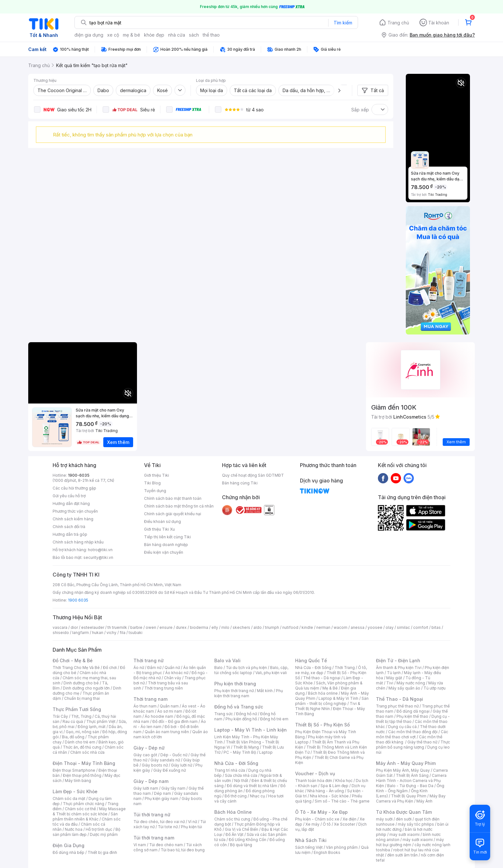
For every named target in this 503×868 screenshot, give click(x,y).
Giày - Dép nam (151, 781)
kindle (307, 627)
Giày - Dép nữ (149, 748)
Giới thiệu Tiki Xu (159, 529)
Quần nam (169, 706)
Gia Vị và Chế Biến (242, 829)
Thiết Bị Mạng (246, 747)
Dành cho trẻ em (80, 742)
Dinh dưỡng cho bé (81, 683)
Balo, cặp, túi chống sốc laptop (251, 670)
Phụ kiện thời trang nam (249, 693)
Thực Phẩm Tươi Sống (77, 709)
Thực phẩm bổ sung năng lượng (413, 745)
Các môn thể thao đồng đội (413, 732)
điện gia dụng (89, 35)
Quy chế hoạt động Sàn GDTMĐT (253, 475)
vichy (111, 633)
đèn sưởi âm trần (402, 855)
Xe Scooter (345, 824)
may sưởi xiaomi (405, 834)
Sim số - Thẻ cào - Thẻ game (342, 801)
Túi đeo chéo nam (166, 845)
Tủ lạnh (394, 673)
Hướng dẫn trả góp (70, 534)
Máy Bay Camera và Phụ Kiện (411, 799)
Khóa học (344, 781)
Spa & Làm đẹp (334, 786)
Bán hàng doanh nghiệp (166, 545)
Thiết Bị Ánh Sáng (412, 775)
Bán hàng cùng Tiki (240, 483)
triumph (272, 627)
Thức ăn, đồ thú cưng (82, 747)
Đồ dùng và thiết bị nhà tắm (252, 786)
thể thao (211, 35)
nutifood (290, 627)
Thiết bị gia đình (102, 852)
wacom (341, 627)
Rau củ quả (73, 721)
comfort (421, 627)
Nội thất (241, 781)
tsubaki (136, 633)
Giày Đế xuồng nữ (170, 770)
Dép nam (162, 793)
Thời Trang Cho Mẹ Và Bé (76, 668)
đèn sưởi (404, 819)
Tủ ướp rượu (435, 688)
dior (74, 627)
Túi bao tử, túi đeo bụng (183, 850)
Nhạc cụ (257, 796)
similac (403, 627)
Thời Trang (345, 668)
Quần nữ (172, 668)
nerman (323, 627)
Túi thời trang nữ (152, 815)
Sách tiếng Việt (309, 847)
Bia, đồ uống (73, 737)
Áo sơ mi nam (170, 711)
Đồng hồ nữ (247, 714)
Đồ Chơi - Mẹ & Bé (73, 660)
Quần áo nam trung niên (167, 732)
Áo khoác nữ (177, 673)
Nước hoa (74, 829)
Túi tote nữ (168, 827)
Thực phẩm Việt (101, 721)
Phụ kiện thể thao (412, 716)
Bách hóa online (323, 693)
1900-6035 (79, 475)
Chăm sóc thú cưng (232, 819)
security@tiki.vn (98, 557)
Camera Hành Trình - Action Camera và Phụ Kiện (411, 781)
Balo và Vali (227, 660)
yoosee (375, 627)
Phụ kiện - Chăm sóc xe (317, 819)
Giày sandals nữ (165, 760)
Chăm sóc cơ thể (80, 809)
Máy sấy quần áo (404, 688)
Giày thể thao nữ (422, 742)
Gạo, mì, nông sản (82, 732)
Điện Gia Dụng (68, 845)
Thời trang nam (150, 699)
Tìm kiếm (343, 23)
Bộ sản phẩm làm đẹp (86, 832)
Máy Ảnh (424, 801)
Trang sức (224, 714)
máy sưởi (384, 819)
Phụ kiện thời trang (235, 684)
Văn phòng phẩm (342, 847)
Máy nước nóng (411, 683)
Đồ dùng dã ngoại (413, 711)
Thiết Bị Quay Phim (409, 796)
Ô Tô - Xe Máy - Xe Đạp (321, 812)
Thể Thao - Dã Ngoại (400, 699)
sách (194, 35)
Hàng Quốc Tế (311, 660)
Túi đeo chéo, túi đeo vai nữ (159, 822)
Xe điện (350, 819)
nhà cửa (177, 35)
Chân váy (173, 678)
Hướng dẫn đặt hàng (71, 503)
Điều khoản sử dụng (162, 521)
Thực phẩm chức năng (84, 804)
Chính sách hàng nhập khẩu (78, 542)
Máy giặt (394, 678)
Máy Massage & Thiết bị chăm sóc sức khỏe (89, 811)
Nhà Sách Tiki (311, 840)
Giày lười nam (146, 788)
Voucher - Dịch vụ (315, 773)
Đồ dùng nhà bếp (68, 852)
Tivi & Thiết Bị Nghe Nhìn (328, 706)
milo (225, 627)
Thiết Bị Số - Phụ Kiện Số (322, 725)
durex (181, 627)
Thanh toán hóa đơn (314, 781)
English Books (327, 852)
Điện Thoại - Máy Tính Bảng (84, 763)
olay (390, 627)
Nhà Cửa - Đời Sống (236, 763)
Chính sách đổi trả (69, 527)
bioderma (199, 627)
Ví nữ (192, 822)
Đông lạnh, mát (92, 727)
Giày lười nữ (182, 765)
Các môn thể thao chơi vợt (412, 734)
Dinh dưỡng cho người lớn (86, 688)
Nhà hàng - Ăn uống (326, 791)
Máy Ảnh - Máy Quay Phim (406, 763)
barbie (136, 627)
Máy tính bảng (78, 781)
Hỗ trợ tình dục (99, 829)
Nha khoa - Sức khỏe (329, 796)
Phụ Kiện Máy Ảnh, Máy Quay (403, 770)
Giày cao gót (145, 755)
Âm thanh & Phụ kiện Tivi (399, 668)
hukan (98, 633)
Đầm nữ (154, 668)
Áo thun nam (145, 706)
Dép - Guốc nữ (174, 755)
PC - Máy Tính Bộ (240, 752)
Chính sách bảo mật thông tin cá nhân (179, 506)
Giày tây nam (173, 788)
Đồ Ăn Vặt (234, 834)
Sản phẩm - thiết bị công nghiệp (332, 701)
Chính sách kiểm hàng (73, 519)
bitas (436, 627)
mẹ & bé (132, 35)
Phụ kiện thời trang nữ (234, 691)
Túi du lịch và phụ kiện (246, 668)
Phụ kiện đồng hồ (241, 719)
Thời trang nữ (149, 660)
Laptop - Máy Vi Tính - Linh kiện (251, 730)
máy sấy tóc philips (416, 824)
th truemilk (117, 627)
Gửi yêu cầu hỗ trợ (69, 496)
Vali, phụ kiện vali (271, 673)
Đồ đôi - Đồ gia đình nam (175, 721)
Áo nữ (139, 668)
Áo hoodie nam (159, 716)
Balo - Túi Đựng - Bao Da (410, 786)
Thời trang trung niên (164, 688)
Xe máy (312, 824)
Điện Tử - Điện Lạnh (398, 660)
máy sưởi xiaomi (418, 840)
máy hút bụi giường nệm (410, 842)
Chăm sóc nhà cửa (87, 752)
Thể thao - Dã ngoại (322, 678)
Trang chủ (398, 23)
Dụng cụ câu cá (402, 727)
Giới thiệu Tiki (157, 475)
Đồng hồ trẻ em (274, 719)
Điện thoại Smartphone (74, 770)
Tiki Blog (152, 483)
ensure (166, 627)
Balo (218, 668)
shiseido (61, 633)
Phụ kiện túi (192, 827)
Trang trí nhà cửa (230, 770)
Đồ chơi (110, 668)
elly (215, 627)
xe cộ (113, 35)
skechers (241, 627)
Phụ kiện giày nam (162, 799)
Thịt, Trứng (81, 716)
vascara (60, 627)
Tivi (390, 683)
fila (123, 633)
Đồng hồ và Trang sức (239, 707)
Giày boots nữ (155, 765)
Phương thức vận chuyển (75, 511)
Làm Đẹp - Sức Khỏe (75, 791)
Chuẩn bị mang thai (82, 698)
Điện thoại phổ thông (82, 775)
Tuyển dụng (155, 491)
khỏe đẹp (154, 35)
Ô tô (327, 824)
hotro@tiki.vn (100, 550)
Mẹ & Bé (330, 688)
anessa (358, 627)
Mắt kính (265, 691)
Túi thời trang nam (154, 838)
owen (151, 627)
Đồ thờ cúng (236, 796)
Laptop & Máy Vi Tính (338, 698)
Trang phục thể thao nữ (397, 706)
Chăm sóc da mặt (69, 799)
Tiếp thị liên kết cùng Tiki (167, 537)
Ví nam (140, 845)
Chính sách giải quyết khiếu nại (173, 514)
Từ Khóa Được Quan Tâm (404, 812)
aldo (258, 627)
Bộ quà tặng (241, 845)
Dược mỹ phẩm (104, 834)
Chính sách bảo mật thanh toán (173, 498)
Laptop (266, 752)
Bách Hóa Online (233, 812)
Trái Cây (60, 716)
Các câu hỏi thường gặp (74, 488)
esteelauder (93, 627)
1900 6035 (78, 600)
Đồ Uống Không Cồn (247, 840)
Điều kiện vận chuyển (164, 552)
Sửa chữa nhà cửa (241, 775)
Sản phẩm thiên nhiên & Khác (85, 816)
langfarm (81, 633)
